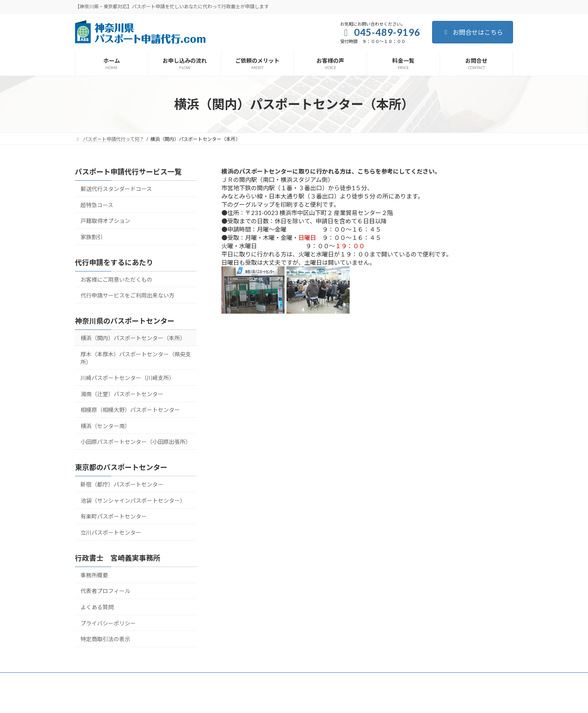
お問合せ (301, 680)
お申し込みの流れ (131, 680)
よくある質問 (97, 607)
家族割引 (92, 237)
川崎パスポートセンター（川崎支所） (127, 378)
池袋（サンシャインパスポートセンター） (133, 501)
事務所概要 (94, 575)
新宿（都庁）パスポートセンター (122, 484)
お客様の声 (230, 680)
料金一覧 (267, 680)
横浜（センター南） (105, 426)
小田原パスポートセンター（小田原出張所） (136, 442)
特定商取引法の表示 (105, 639)
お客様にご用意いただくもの (116, 280)
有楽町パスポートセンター (114, 516)
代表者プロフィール (105, 591)
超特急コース (97, 205)
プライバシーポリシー (108, 623)
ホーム (90, 680)
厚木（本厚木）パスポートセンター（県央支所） (136, 358)
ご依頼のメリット (184, 680)
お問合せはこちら (473, 32)
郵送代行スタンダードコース (116, 189)
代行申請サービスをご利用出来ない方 (127, 295)
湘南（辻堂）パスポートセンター (122, 394)
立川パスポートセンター (111, 532)
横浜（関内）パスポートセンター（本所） (133, 338)
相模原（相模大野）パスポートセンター (130, 410)
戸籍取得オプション (105, 221)
